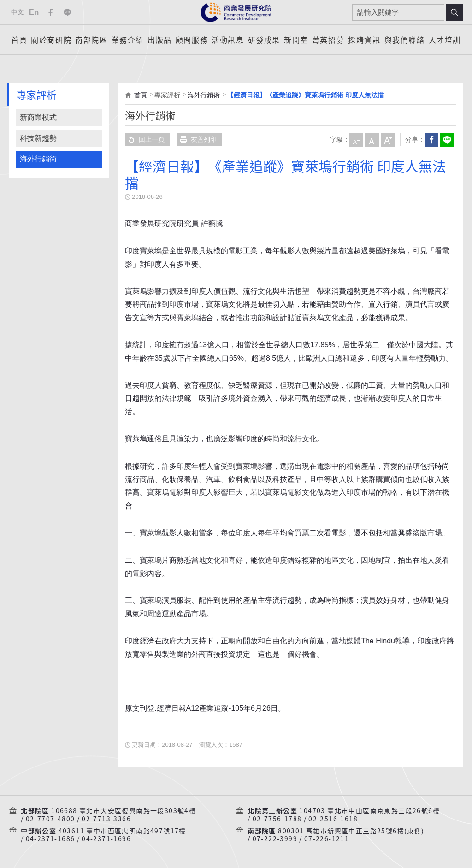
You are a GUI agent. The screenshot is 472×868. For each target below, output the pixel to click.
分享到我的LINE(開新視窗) (447, 139)
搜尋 (454, 12)
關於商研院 (51, 40)
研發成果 (264, 40)
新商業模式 (38, 117)
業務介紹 (128, 40)
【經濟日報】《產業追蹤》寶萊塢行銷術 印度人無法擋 (306, 95)
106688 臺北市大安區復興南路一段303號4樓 (124, 811)
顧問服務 (192, 40)
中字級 (372, 139)
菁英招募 (328, 40)
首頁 (19, 40)
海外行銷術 (38, 159)
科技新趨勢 (38, 138)
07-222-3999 (275, 839)
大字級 (387, 139)
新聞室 (296, 40)
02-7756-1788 (277, 819)
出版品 (160, 40)
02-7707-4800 (50, 819)
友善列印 (197, 139)
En (34, 12)
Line (67, 12)
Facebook (51, 12)
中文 (17, 12)
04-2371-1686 (50, 839)
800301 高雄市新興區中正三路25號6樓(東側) (351, 831)
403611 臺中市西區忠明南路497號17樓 (122, 831)
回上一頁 (145, 139)
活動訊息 (228, 40)
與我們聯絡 (405, 40)
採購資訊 (364, 40)
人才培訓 (445, 40)
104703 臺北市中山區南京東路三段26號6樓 (369, 811)
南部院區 (91, 40)
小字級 (356, 139)
